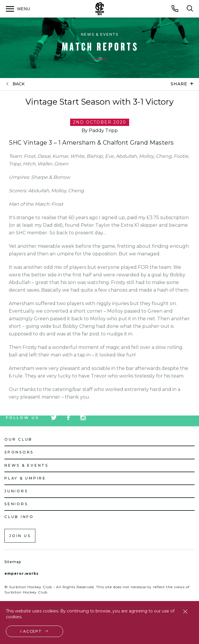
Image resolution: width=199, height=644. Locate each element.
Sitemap (13, 562)
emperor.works (21, 573)
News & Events (26, 465)
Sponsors (19, 452)
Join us (20, 536)
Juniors (16, 491)
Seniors (16, 504)
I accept (31, 631)
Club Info (19, 517)
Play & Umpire (25, 478)
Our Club (18, 439)
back (19, 84)
